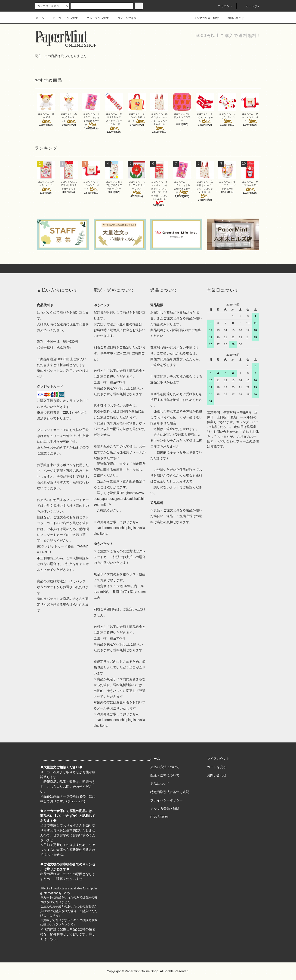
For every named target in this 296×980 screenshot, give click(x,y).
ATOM (164, 817)
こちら (52, 787)
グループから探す (95, 18)
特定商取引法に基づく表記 (170, 792)
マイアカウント (218, 759)
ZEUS (67, 412)
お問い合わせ (233, 18)
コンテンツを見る (126, 18)
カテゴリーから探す (62, 18)
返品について (160, 784)
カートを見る (217, 767)
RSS (154, 817)
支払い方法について (165, 767)
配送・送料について (165, 775)
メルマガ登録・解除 (203, 18)
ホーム (40, 18)
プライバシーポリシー (166, 800)
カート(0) (250, 6)
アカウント (223, 6)
